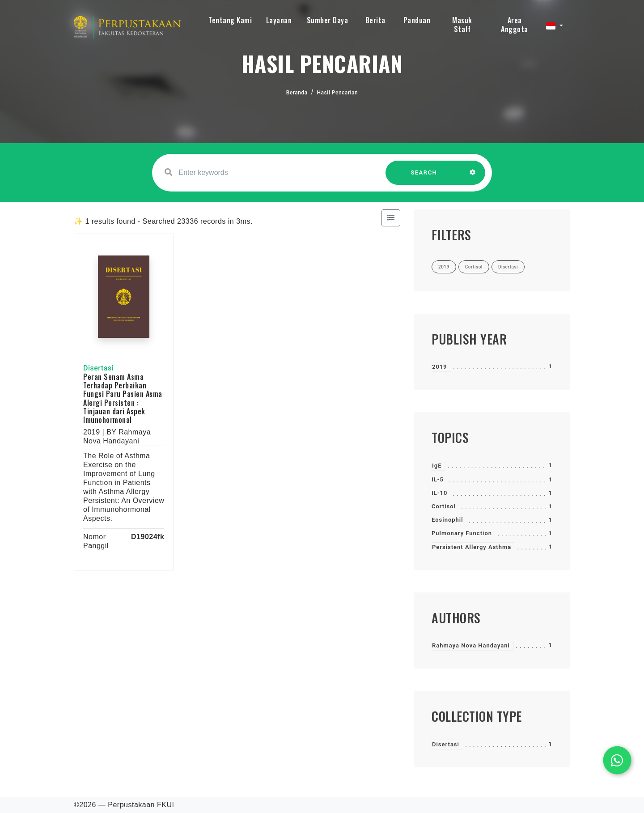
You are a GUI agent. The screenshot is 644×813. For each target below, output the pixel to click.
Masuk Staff (462, 25)
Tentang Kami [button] (230, 20)
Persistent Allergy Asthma (472, 547)
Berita (375, 20)
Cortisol (444, 506)
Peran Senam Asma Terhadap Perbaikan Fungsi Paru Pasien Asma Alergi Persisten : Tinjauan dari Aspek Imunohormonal (123, 398)
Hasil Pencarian (338, 93)
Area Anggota (515, 25)
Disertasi (446, 744)
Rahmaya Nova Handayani (471, 645)
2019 (440, 367)
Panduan (417, 20)
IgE (437, 466)
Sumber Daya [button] (328, 20)
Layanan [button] (279, 20)
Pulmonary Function (462, 533)
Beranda (297, 93)
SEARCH (424, 177)
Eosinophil (447, 520)
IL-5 (438, 479)
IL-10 (439, 493)
